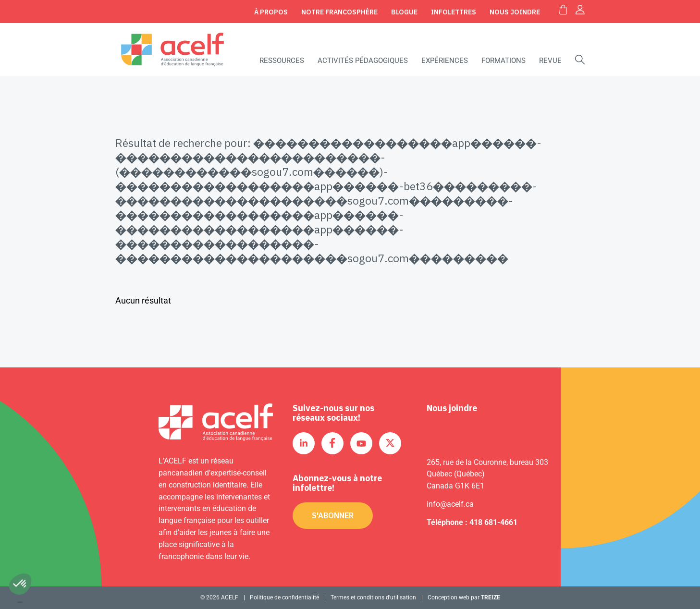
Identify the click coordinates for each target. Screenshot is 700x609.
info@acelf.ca (450, 504)
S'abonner (333, 515)
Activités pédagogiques (363, 61)
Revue (550, 61)
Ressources (282, 61)
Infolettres (454, 12)
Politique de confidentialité (284, 597)
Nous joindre (515, 12)
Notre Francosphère (339, 12)
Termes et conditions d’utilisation (373, 597)
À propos (271, 12)
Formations (504, 61)
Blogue (404, 12)
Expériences (445, 61)
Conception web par (464, 597)
